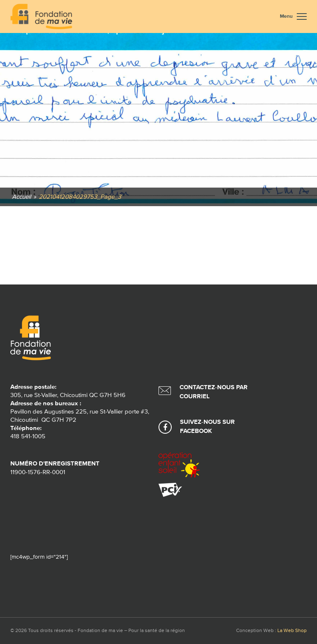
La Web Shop (292, 631)
